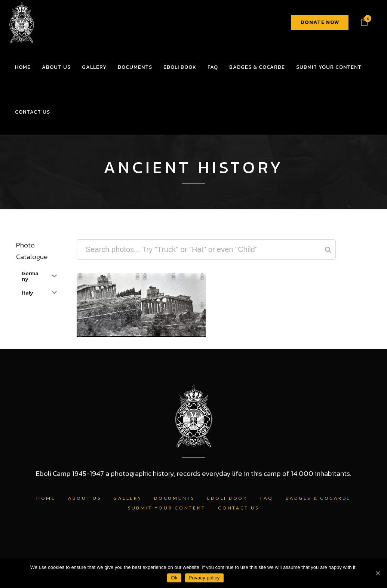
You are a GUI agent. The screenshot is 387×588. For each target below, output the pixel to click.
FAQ (267, 498)
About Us (85, 498)
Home (46, 498)
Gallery (128, 498)
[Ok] (378, 573)
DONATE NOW (320, 22)
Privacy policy (204, 578)
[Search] (328, 250)
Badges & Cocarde (318, 498)
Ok (174, 578)
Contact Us (239, 508)
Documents (174, 498)
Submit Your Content (167, 508)
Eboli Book (228, 498)
